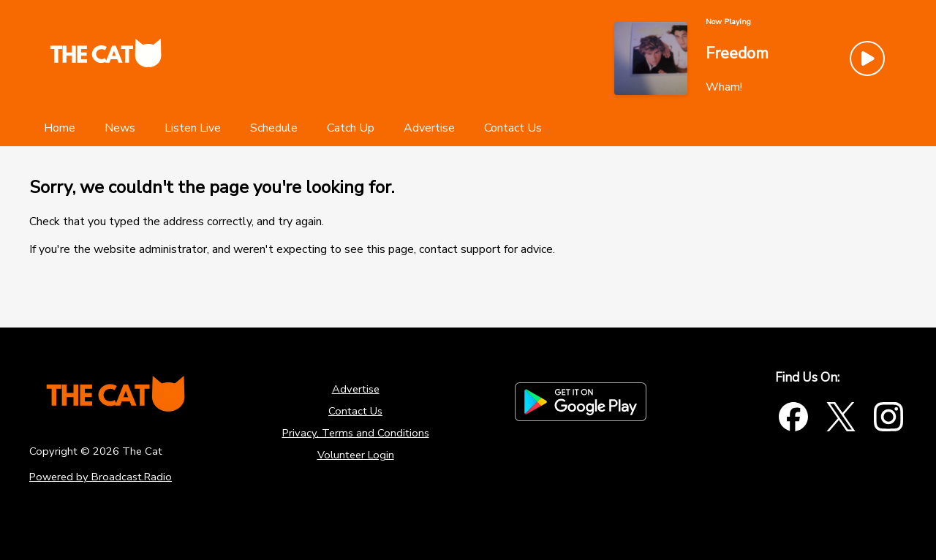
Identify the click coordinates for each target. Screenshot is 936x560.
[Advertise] (429, 128)
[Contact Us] (513, 128)
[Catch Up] (351, 128)
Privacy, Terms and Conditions (356, 433)
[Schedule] (274, 128)
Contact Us (355, 411)
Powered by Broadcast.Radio (101, 477)
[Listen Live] (193, 128)
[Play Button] (867, 58)
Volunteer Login (356, 455)
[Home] (60, 128)
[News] (120, 128)
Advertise (356, 389)
